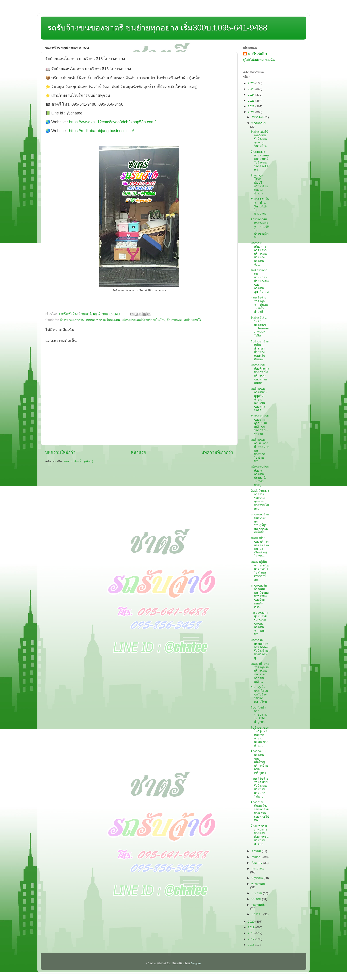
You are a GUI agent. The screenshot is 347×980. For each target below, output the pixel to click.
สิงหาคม (257, 863)
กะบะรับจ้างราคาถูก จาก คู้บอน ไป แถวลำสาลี (259, 305)
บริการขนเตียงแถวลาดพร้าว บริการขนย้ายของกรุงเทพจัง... (259, 254)
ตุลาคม (257, 851)
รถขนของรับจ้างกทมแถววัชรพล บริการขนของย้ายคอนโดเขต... (260, 596)
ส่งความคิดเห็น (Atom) (78, 461)
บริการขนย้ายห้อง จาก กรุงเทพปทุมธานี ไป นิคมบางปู (260, 476)
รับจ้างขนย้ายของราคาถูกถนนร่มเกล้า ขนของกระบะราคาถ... (260, 425)
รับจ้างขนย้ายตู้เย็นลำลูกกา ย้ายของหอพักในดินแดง (260, 350)
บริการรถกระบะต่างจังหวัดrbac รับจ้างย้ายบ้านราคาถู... (260, 649)
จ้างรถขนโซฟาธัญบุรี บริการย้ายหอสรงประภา (259, 184)
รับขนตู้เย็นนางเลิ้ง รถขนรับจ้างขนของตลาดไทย (259, 695)
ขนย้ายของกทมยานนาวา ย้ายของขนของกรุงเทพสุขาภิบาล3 (260, 281)
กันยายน (257, 857)
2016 (252, 945)
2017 (252, 939)
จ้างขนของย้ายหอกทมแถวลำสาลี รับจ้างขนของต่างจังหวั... (260, 161)
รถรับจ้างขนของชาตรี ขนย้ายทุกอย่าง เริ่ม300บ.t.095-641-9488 (157, 28)
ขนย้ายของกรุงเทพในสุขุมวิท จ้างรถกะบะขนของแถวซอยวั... (259, 399)
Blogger (196, 963)
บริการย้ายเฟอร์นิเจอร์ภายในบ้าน (144, 320)
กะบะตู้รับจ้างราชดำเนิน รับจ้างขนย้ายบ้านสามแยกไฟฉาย (259, 788)
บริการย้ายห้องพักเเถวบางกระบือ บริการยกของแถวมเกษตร (260, 374)
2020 (252, 922)
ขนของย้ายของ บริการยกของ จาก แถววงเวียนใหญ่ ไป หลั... (260, 547)
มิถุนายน (257, 878)
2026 (252, 83)
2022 (252, 106)
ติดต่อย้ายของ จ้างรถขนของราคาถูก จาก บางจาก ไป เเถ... (260, 500)
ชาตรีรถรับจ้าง (257, 54)
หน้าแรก (138, 452)
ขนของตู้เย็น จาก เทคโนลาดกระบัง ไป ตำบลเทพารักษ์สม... (260, 571)
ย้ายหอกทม (174, 320)
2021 (252, 112)
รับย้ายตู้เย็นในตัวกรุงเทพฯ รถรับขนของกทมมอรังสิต (260, 327)
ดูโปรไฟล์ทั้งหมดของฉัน (259, 60)
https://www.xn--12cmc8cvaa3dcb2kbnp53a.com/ (112, 122)
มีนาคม (257, 899)
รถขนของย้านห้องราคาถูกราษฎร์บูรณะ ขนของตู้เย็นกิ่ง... (260, 523)
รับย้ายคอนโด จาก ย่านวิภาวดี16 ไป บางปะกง (260, 206)
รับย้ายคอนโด (193, 320)
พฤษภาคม (258, 884)
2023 (252, 101)
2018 (252, 933)
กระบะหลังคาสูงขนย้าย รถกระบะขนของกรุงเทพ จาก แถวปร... (259, 623)
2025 (252, 89)
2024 (252, 95)
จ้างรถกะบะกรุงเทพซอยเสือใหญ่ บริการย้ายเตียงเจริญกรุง (259, 762)
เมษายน (257, 893)
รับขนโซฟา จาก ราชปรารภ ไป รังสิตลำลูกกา (259, 715)
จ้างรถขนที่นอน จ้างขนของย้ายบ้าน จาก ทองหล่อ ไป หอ (260, 811)
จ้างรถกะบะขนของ (72, 320)
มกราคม (257, 914)
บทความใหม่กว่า (60, 452)
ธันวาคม (257, 117)
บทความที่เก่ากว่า (217, 452)
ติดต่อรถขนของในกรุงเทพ (103, 320)
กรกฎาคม (258, 869)
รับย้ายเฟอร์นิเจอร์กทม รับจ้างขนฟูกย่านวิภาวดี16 (259, 139)
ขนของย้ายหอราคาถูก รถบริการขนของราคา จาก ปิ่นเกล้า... (260, 673)
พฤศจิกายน (259, 123)
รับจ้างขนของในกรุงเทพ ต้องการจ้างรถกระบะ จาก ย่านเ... (260, 737)
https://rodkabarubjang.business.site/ (101, 131)
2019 (252, 927)
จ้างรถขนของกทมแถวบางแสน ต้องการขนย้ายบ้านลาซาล (260, 835)
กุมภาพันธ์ (258, 905)
